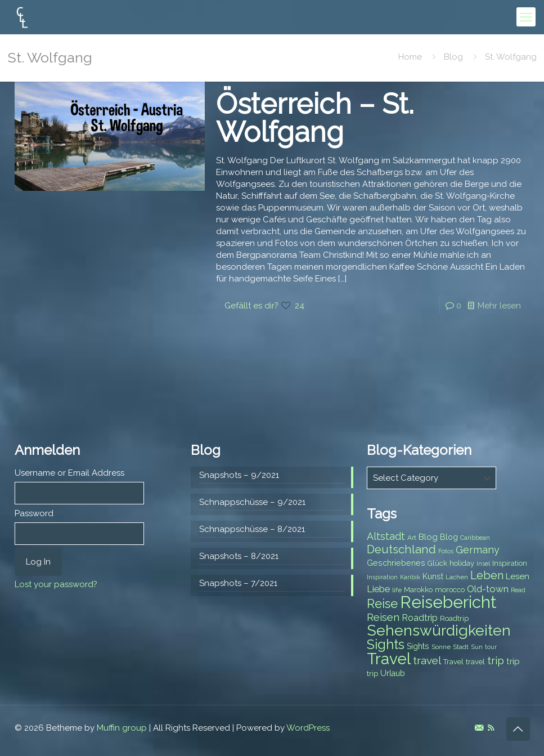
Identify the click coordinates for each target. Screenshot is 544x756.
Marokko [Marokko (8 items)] (418, 590)
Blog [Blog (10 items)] (428, 537)
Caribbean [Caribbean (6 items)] (475, 538)
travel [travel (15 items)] (427, 660)
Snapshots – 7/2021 (238, 583)
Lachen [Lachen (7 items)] (457, 577)
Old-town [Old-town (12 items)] (488, 589)
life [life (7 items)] (397, 590)
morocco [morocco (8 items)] (450, 590)
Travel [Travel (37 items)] (389, 659)
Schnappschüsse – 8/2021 (252, 529)
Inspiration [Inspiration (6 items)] (382, 577)
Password (34, 513)
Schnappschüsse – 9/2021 (252, 502)
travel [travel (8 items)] (475, 662)
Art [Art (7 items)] (412, 538)
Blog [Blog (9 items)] (449, 537)
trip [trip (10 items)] (513, 661)
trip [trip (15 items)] (496, 660)
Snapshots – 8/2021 (239, 556)
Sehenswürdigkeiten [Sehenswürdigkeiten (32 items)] (439, 630)
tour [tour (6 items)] (491, 647)
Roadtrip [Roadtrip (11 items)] (420, 618)
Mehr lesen (499, 306)
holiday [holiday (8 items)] (462, 563)
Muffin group (122, 728)
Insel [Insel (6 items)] (483, 563)
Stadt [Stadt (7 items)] (461, 647)
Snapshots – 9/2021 (239, 475)
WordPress (308, 728)
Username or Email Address (69, 473)
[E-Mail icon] (479, 728)
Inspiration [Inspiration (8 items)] (510, 563)
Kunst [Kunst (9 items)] (433, 576)
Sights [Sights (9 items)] (418, 646)
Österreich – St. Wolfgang (315, 118)
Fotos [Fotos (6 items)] (446, 551)
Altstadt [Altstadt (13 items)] (386, 536)
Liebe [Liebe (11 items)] (378, 589)
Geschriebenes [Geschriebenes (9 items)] (396, 563)
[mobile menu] (526, 17)
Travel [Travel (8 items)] (453, 662)
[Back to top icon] (518, 729)
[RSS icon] (491, 728)
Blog (453, 57)
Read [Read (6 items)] (518, 590)
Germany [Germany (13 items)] (478, 550)
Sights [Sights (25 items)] (386, 645)
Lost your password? (56, 584)
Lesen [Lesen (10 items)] (518, 576)
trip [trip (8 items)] (372, 674)
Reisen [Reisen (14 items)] (383, 617)
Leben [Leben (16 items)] (487, 576)
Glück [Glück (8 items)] (437, 563)
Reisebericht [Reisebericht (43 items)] (448, 602)
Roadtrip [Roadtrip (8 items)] (454, 618)
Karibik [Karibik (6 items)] (410, 577)
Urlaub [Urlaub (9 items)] (393, 673)
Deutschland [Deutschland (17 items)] (401, 549)
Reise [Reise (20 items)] (382, 604)
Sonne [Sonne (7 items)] (441, 647)
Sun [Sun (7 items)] (477, 647)
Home (410, 57)
